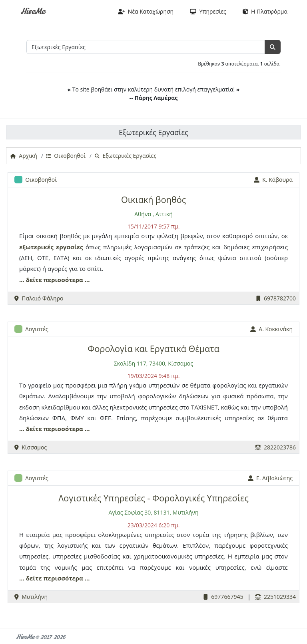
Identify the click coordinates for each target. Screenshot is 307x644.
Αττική (164, 214)
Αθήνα (143, 214)
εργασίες (70, 247)
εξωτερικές (36, 247)
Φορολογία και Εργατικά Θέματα (153, 349)
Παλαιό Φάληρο (39, 298)
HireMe (33, 11)
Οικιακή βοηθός (153, 200)
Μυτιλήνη (31, 597)
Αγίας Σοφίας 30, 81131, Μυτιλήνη (153, 512)
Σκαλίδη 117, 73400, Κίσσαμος (153, 363)
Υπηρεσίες (208, 11)
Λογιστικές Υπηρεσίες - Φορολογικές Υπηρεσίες (153, 498)
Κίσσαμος (31, 447)
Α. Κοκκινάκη (271, 329)
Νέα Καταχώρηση (146, 11)
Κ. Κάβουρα (273, 180)
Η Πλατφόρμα (265, 11)
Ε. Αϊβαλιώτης (270, 478)
